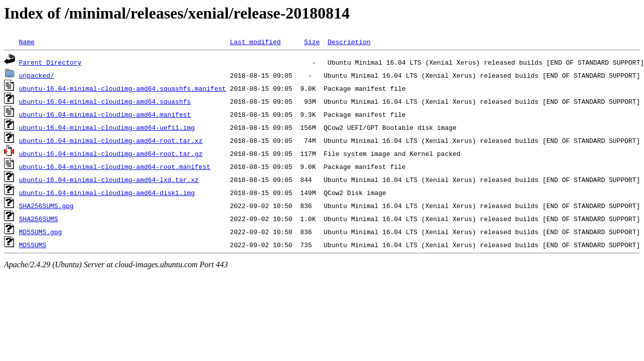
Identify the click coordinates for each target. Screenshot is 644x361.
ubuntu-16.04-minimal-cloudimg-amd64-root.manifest (115, 166)
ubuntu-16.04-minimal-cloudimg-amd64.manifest (105, 114)
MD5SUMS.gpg (41, 232)
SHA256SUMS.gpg (46, 206)
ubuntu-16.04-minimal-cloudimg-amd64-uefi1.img (107, 127)
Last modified (255, 42)
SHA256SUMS (39, 219)
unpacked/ (37, 75)
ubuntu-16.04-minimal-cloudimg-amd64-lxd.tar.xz (109, 179)
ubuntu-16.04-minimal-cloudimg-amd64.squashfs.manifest (122, 88)
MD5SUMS (33, 245)
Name (27, 42)
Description (349, 42)
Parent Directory (50, 62)
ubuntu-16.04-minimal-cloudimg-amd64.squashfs (105, 101)
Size (312, 42)
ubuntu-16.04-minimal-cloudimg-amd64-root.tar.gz (111, 153)
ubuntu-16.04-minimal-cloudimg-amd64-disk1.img (107, 193)
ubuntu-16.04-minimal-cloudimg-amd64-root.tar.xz (111, 140)
